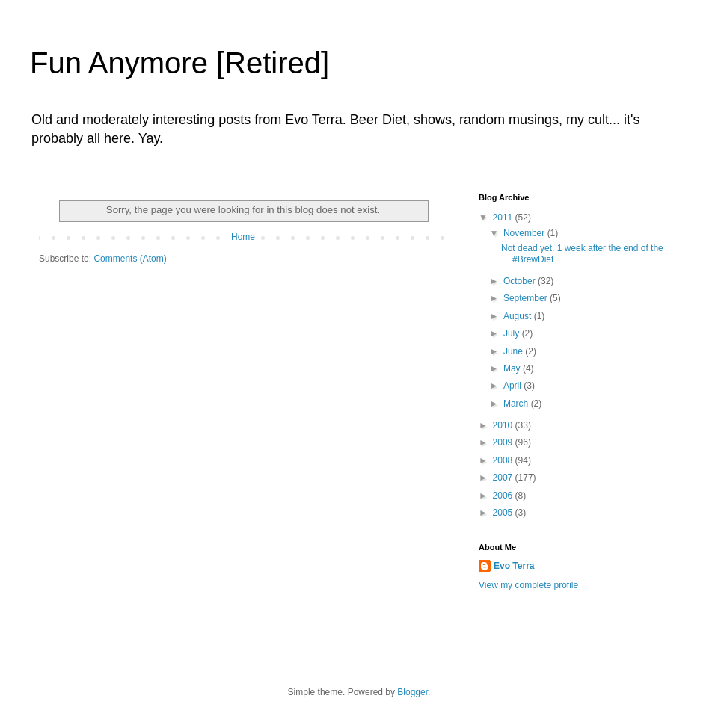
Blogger (412, 692)
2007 (504, 478)
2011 (504, 218)
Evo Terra (514, 566)
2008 (504, 460)
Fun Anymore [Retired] (179, 63)
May (513, 368)
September (527, 298)
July (513, 333)
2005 (504, 513)
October (521, 281)
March (517, 404)
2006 (504, 496)
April (513, 386)
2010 (504, 425)
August (519, 316)
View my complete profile (528, 585)
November (525, 233)
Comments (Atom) (130, 259)
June (514, 351)
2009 (504, 442)
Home (243, 237)
